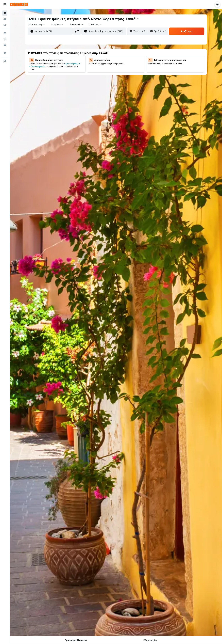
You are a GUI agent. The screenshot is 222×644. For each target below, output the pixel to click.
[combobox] (37, 24)
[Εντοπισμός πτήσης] (5, 39)
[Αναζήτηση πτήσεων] (5, 13)
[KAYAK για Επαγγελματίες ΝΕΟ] (5, 45)
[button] (5, 4)
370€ (32, 19)
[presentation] (138, 19)
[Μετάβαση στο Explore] (5, 33)
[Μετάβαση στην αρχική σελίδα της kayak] (19, 4)
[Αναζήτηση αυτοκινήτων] (5, 25)
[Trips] (5, 53)
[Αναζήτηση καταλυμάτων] (5, 19)
